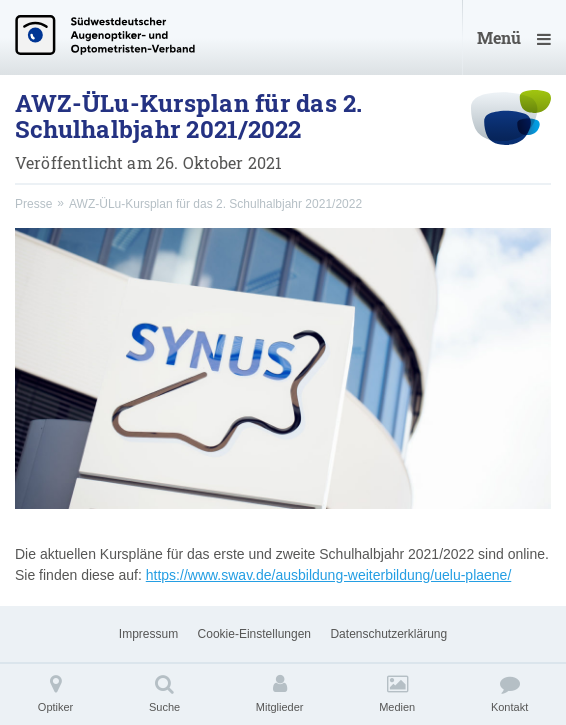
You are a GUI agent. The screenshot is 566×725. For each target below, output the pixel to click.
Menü (514, 37)
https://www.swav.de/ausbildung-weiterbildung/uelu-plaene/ (329, 575)
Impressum (148, 634)
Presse (33, 204)
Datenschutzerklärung (388, 634)
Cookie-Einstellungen (254, 634)
